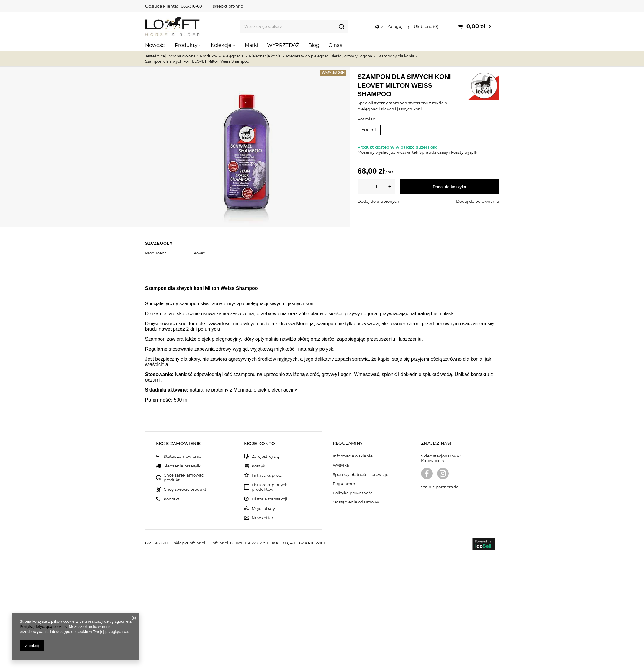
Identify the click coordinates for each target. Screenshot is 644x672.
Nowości (155, 45)
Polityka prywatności (353, 609)
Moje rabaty (263, 624)
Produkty (186, 45)
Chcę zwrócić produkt (185, 605)
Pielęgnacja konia (265, 56)
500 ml (369, 130)
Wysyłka (341, 581)
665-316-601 (192, 6)
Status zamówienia (183, 572)
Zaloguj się (398, 26)
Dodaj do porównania (478, 201)
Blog (314, 45)
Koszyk (258, 582)
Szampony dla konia (396, 56)
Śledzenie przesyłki (183, 582)
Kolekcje (221, 45)
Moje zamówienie (178, 559)
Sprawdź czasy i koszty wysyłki (449, 152)
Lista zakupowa (267, 591)
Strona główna (182, 56)
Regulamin (344, 600)
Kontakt (172, 615)
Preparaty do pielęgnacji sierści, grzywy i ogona (329, 56)
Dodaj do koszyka (449, 187)
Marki (251, 45)
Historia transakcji (270, 615)
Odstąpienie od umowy (356, 618)
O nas (335, 45)
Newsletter (262, 634)
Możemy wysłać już (376, 152)
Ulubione (426, 26)
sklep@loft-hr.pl (229, 6)
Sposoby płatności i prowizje (361, 590)
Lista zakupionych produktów (270, 603)
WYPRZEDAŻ (283, 45)
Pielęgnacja (233, 56)
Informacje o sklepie (353, 572)
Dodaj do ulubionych (378, 201)
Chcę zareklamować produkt (184, 593)
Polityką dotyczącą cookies (43, 626)
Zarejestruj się (265, 572)
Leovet (198, 253)
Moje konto (260, 559)
